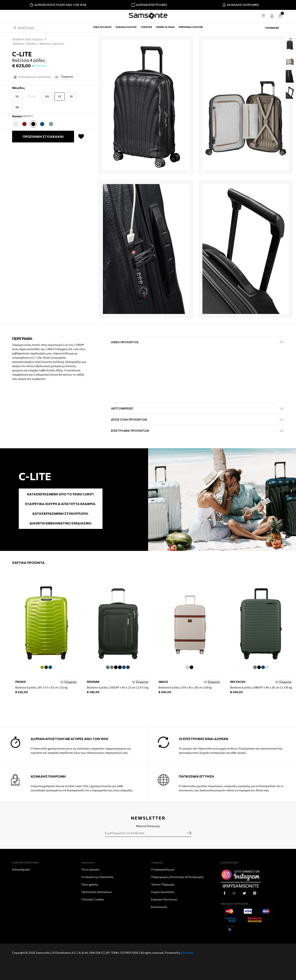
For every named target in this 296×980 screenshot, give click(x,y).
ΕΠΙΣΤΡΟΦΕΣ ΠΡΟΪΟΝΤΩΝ (130, 431)
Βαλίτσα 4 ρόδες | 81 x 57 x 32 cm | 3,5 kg (41, 687)
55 (17, 96)
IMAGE (163, 682)
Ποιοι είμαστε (90, 869)
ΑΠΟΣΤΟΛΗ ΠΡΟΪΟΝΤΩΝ (129, 419)
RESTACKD (238, 682)
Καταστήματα (21, 869)
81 (72, 96)
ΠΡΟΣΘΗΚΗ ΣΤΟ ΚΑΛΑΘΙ (43, 136)
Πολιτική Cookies (93, 899)
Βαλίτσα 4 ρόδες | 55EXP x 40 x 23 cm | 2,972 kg (118, 687)
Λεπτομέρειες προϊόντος (31, 77)
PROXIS (21, 682)
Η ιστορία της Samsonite (97, 877)
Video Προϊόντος (125, 342)
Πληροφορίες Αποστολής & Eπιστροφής (177, 877)
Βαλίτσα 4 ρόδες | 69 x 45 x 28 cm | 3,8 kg (185, 687)
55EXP (32, 96)
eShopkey (187, 953)
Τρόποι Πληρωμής (163, 884)
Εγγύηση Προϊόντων (164, 899)
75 (59, 96)
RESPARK (93, 682)
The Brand (272, 28)
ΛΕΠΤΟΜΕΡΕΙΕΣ (122, 408)
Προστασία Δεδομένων (97, 892)
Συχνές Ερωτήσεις (163, 892)
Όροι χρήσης (90, 884)
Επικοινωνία (159, 907)
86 (17, 107)
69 (47, 96)
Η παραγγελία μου (163, 869)
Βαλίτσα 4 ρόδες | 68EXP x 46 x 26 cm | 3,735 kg (261, 687)
